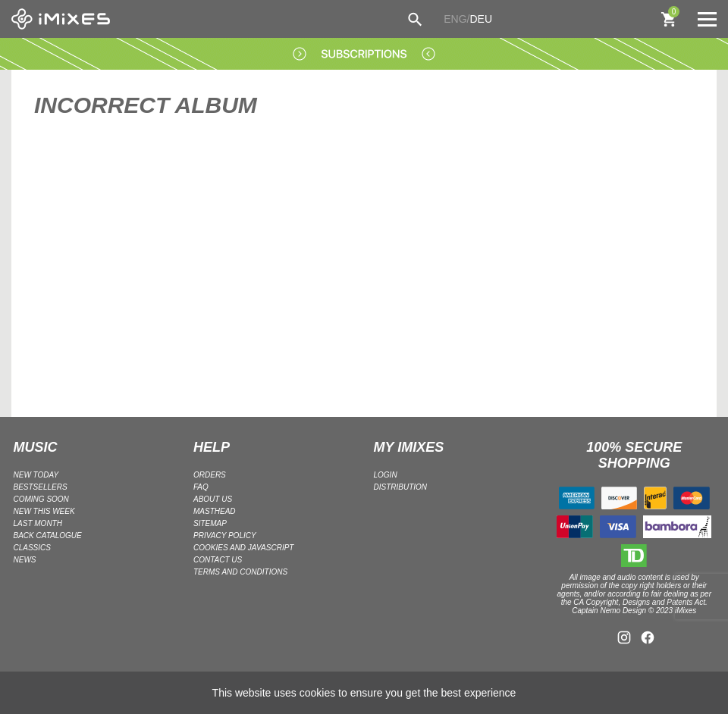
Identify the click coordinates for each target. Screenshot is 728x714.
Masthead (215, 511)
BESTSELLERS (41, 487)
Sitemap (210, 523)
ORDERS (210, 475)
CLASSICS (32, 548)
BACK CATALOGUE (48, 535)
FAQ (201, 487)
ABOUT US (213, 499)
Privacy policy (225, 535)
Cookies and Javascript (243, 548)
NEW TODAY (36, 475)
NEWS (25, 560)
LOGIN (386, 475)
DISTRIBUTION (401, 487)
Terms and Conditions (240, 572)
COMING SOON (41, 499)
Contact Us (218, 560)
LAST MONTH (38, 523)
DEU (481, 19)
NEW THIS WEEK (44, 511)
